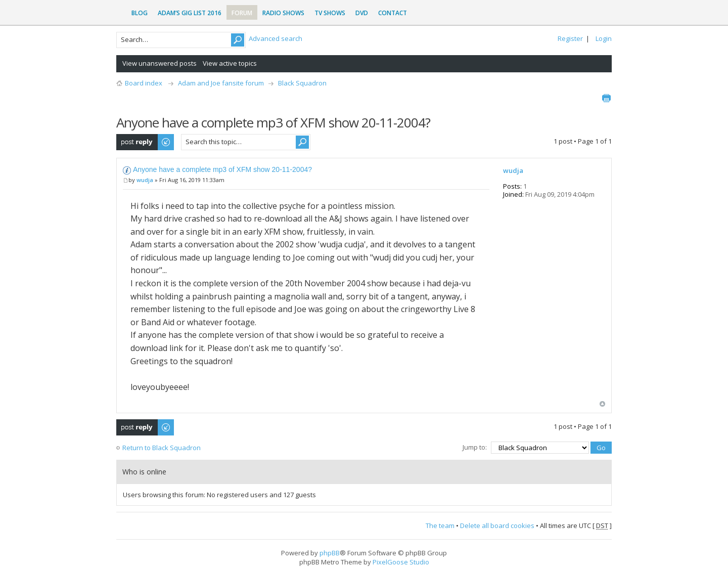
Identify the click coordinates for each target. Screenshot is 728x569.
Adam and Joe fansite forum (221, 83)
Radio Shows (283, 13)
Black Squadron (302, 83)
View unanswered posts (160, 63)
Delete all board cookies (497, 526)
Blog (140, 13)
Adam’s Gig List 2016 (190, 13)
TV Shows (330, 13)
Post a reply (146, 142)
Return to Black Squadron (162, 448)
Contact (393, 13)
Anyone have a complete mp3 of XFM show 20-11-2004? (222, 169)
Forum (242, 13)
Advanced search (276, 38)
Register (570, 38)
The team (440, 526)
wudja (145, 180)
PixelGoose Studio (401, 562)
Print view (606, 98)
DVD (362, 13)
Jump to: (475, 447)
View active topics (230, 63)
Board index (144, 83)
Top (602, 404)
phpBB (330, 553)
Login (604, 38)
